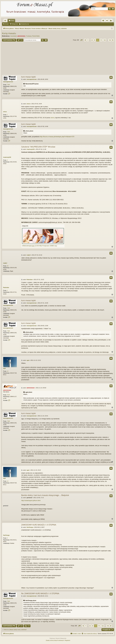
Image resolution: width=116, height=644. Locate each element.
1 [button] (88, 40)
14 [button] (110, 40)
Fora (12, 21)
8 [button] (92, 40)
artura (5, 112)
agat (4, 368)
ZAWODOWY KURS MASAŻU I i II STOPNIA (39, 525)
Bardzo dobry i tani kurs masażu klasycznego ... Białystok (45, 495)
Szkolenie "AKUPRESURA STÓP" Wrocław (38, 147)
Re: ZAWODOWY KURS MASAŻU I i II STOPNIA (40, 593)
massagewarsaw (8, 82)
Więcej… (6, 21)
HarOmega (6, 535)
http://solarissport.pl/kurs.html (31, 500)
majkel (5, 263)
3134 (8, 395)
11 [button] (101, 40)
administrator (21, 36)
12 (8, 371)
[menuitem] (103, 21)
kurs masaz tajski (28, 77)
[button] (81, 40)
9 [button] (95, 40)
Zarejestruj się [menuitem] (111, 21)
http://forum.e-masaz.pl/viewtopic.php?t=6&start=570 (57, 137)
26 (8, 266)
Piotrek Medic (36, 36)
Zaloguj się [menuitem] (108, 21)
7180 (8, 85)
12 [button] (105, 40)
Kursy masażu (9, 33)
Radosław (6, 287)
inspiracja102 (7, 157)
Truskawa (29, 36)
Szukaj (7, 24)
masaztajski (13, 36)
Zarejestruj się (25, 24)
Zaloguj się (15, 24)
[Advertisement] (58, 58)
